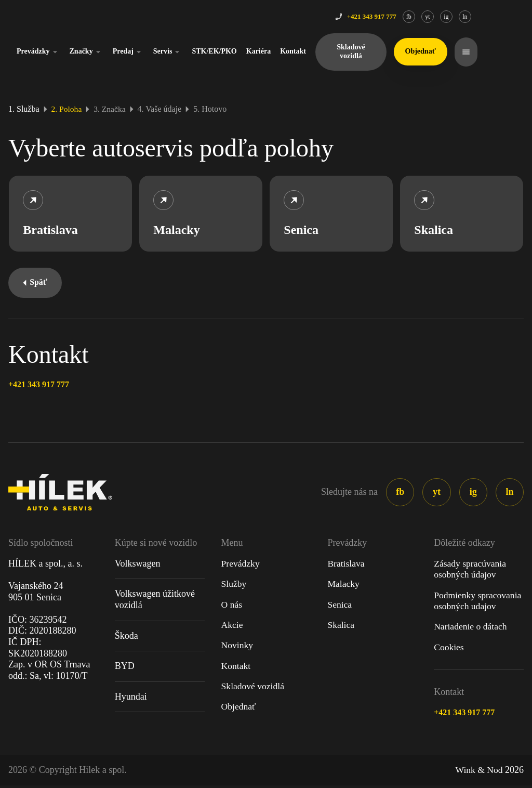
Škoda (127, 637)
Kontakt (339, 51)
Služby (234, 586)
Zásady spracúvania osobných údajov (471, 571)
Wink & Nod (478, 772)
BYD (125, 668)
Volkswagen (138, 565)
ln (511, 17)
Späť (36, 284)
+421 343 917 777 (39, 386)
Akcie (232, 627)
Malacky (344, 586)
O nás (232, 607)
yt (474, 17)
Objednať (239, 710)
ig (492, 17)
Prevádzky (85, 52)
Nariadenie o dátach (471, 629)
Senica (340, 607)
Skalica (341, 627)
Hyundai (131, 698)
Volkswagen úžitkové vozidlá (155, 601)
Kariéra (305, 51)
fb (455, 17)
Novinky (238, 648)
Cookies (449, 649)
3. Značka (111, 109)
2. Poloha (67, 109)
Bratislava (346, 565)
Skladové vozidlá (397, 51)
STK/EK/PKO (261, 51)
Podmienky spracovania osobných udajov (478, 603)
